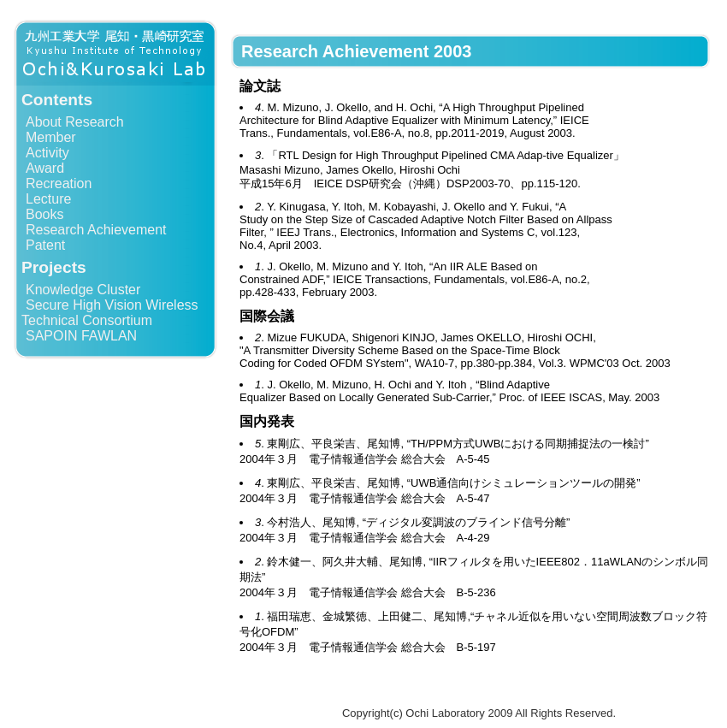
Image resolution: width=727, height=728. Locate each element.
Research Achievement (96, 230)
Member (51, 137)
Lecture (48, 199)
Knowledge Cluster (83, 290)
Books (44, 214)
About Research (75, 122)
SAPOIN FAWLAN (81, 336)
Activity (47, 153)
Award (45, 168)
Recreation (59, 183)
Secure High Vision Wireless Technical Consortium (110, 313)
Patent (45, 245)
